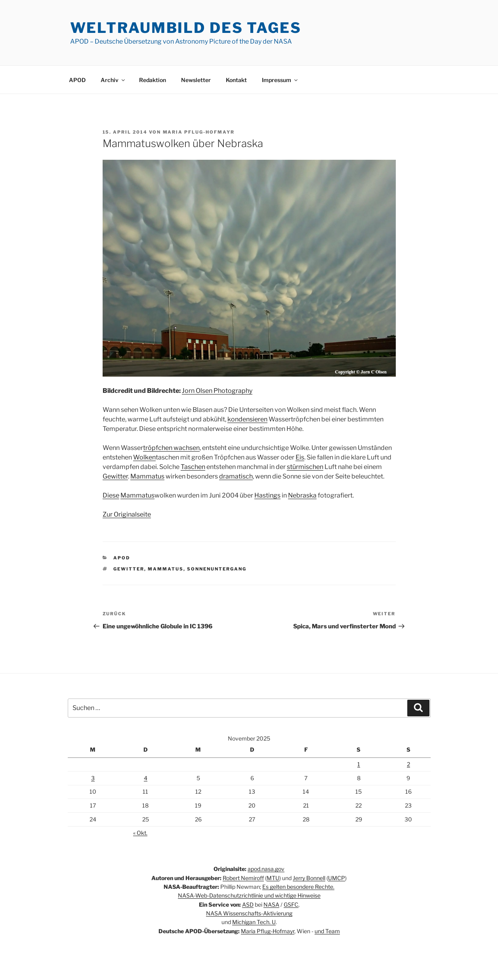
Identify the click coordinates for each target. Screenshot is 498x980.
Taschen (193, 467)
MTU (273, 878)
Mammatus (147, 476)
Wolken (144, 457)
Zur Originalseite (127, 514)
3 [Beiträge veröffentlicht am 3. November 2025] (93, 778)
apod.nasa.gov (266, 869)
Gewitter (115, 476)
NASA (271, 904)
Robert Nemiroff (243, 878)
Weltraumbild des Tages (186, 28)
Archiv (113, 80)
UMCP (337, 878)
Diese (111, 495)
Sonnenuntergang (217, 569)
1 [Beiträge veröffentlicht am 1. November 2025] (359, 764)
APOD (77, 80)
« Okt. (140, 833)
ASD (248, 904)
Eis (300, 457)
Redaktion (153, 80)
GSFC (291, 904)
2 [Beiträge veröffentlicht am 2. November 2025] (408, 764)
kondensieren (247, 419)
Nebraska (302, 495)
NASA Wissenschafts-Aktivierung (249, 913)
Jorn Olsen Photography (217, 391)
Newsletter (196, 80)
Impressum (280, 80)
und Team (327, 931)
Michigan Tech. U (254, 922)
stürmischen (305, 467)
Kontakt (236, 80)
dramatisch (236, 476)
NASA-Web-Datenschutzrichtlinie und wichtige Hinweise (249, 895)
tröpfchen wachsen (171, 448)
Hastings (267, 495)
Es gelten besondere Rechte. (298, 887)
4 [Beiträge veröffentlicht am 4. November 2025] (146, 778)
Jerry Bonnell (309, 878)
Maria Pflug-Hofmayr (199, 132)
